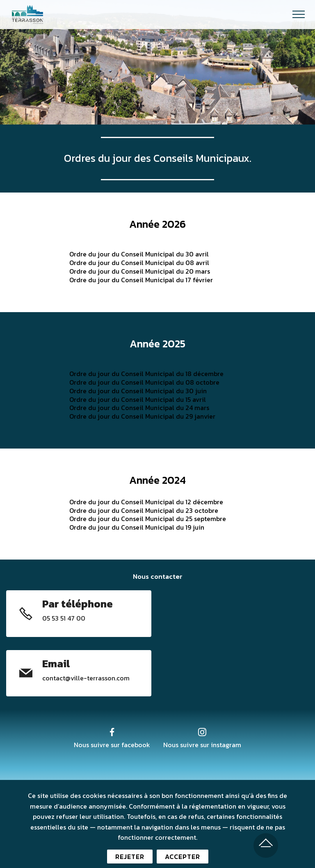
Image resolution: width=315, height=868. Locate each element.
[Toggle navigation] (299, 14)
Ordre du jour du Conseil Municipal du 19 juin (137, 527)
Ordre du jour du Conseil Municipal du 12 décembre (146, 502)
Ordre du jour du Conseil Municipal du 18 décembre (146, 374)
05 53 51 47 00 (64, 618)
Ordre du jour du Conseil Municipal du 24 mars (139, 408)
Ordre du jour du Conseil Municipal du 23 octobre (144, 510)
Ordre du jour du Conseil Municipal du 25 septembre (148, 519)
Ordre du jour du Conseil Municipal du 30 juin (138, 391)
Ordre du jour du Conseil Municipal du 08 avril (139, 263)
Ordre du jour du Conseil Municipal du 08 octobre (144, 382)
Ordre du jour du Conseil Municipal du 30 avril (139, 254)
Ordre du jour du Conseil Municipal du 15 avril (138, 399)
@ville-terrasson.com (97, 678)
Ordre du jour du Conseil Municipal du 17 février (141, 280)
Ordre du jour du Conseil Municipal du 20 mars (140, 271)
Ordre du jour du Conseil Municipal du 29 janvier (142, 416)
